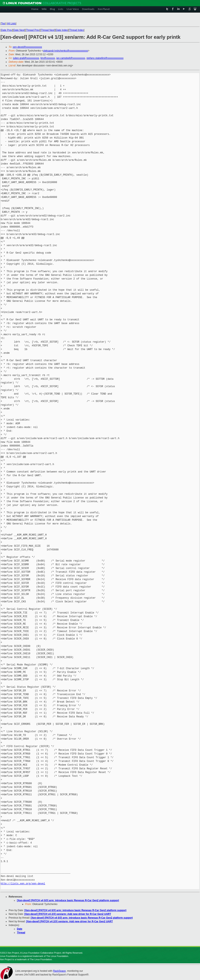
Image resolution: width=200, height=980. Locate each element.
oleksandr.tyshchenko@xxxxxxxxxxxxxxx (66, 51)
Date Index (62, 30)
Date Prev (6, 30)
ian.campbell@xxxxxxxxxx (71, 58)
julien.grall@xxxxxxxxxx (26, 58)
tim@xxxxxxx (48, 58)
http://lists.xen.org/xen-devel (23, 884)
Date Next (19, 30)
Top (3, 24)
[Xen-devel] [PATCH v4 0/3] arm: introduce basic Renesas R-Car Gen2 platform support (68, 900)
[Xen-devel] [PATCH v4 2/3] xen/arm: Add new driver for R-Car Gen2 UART (68, 914)
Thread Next (48, 30)
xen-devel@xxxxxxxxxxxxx (27, 47)
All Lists (11, 24)
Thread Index (77, 30)
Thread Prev (33, 30)
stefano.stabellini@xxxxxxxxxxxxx (105, 58)
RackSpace (59, 971)
